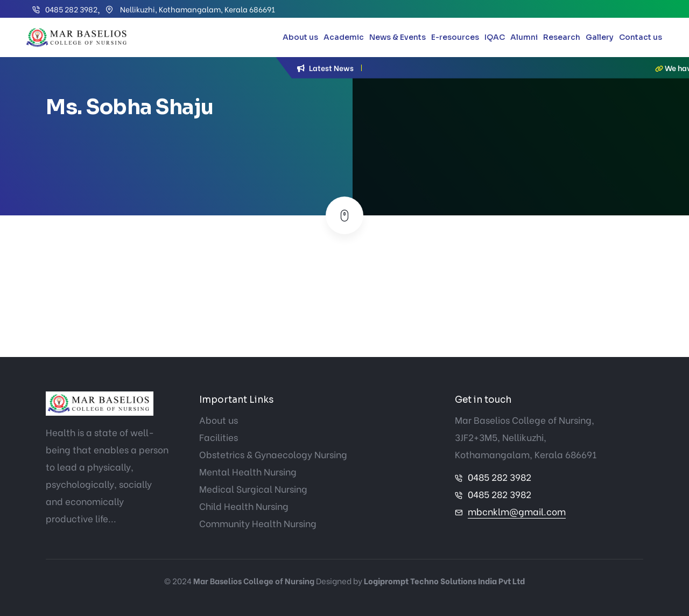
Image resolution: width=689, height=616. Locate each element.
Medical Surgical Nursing (253, 489)
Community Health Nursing (258, 523)
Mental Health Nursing (248, 471)
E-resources (455, 37)
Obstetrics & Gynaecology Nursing (273, 454)
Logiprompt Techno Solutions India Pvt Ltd (444, 580)
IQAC (495, 37)
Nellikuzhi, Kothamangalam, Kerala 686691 (197, 9)
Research (562, 37)
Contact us (641, 37)
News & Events (398, 37)
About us (300, 37)
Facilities (219, 437)
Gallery (600, 37)
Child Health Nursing (244, 506)
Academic (344, 37)
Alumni (524, 37)
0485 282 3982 (71, 9)
